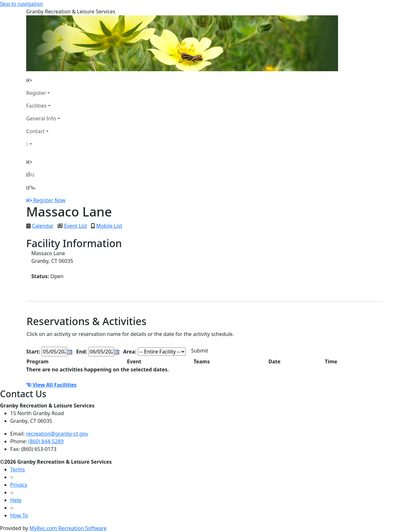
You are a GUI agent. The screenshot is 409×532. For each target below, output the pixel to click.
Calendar (43, 226)
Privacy (19, 485)
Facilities (36, 106)
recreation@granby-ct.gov (57, 434)
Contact (35, 131)
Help (16, 500)
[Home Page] (43, 80)
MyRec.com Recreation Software (68, 528)
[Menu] (31, 187)
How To (19, 515)
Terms (18, 469)
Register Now (49, 200)
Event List (75, 226)
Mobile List (109, 226)
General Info (41, 118)
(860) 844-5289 (46, 441)
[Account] (43, 144)
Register (36, 93)
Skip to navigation (21, 4)
